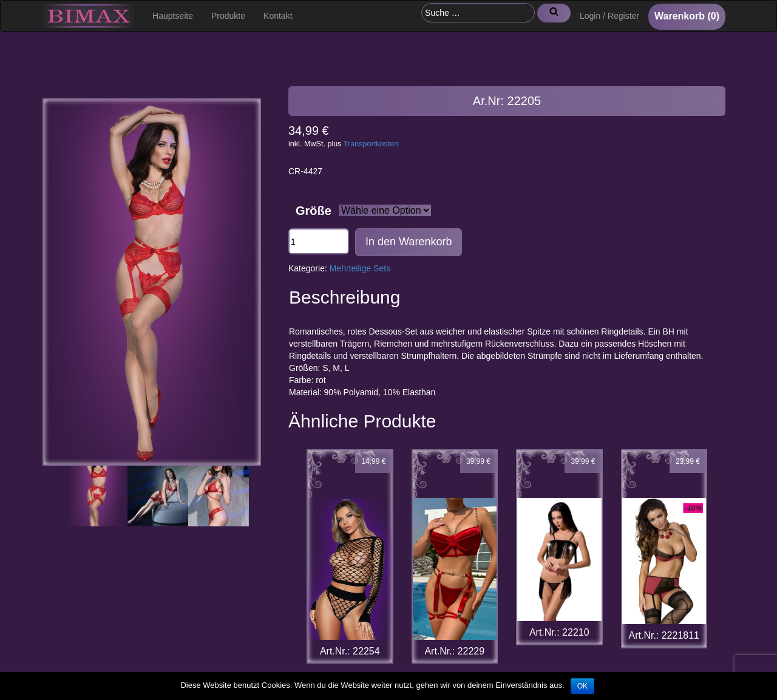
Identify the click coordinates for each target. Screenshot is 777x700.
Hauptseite (173, 16)
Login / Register (609, 16)
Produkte (228, 16)
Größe (314, 211)
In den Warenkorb (409, 242)
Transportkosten (371, 144)
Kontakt (278, 16)
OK (582, 686)
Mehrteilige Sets (360, 268)
